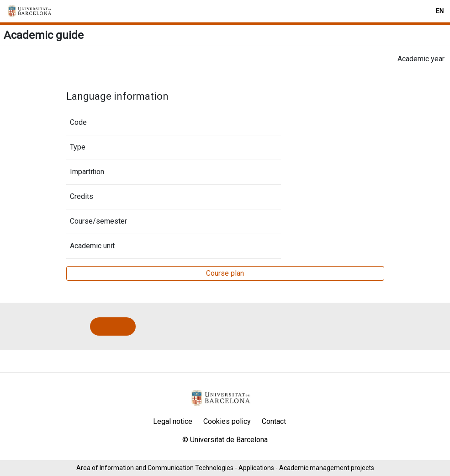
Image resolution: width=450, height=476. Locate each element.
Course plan (225, 273)
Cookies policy (227, 421)
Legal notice (173, 421)
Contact (274, 421)
